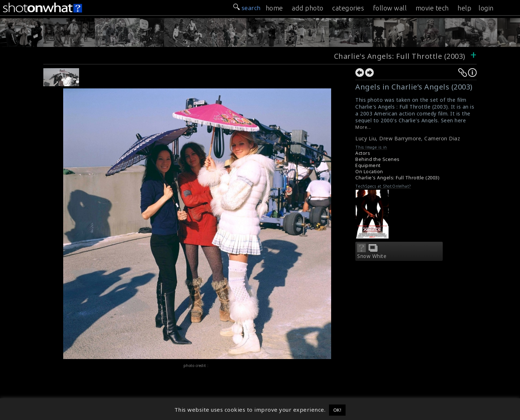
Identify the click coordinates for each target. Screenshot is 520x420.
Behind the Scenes (378, 159)
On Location (369, 172)
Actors (363, 153)
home (274, 8)
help (464, 8)
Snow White (372, 256)
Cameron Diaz (442, 138)
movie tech (432, 8)
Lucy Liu (366, 138)
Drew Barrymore (400, 138)
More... (363, 127)
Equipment (368, 165)
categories (348, 8)
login (486, 8)
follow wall (390, 8)
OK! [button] (337, 410)
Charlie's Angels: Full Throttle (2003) (400, 56)
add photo (308, 8)
